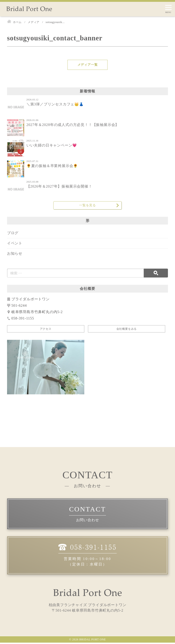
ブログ (13, 234)
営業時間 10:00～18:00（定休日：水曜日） (87, 556)
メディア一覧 (88, 65)
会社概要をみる (127, 330)
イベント (15, 245)
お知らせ (15, 255)
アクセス (46, 330)
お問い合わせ (88, 522)
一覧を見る (87, 206)
